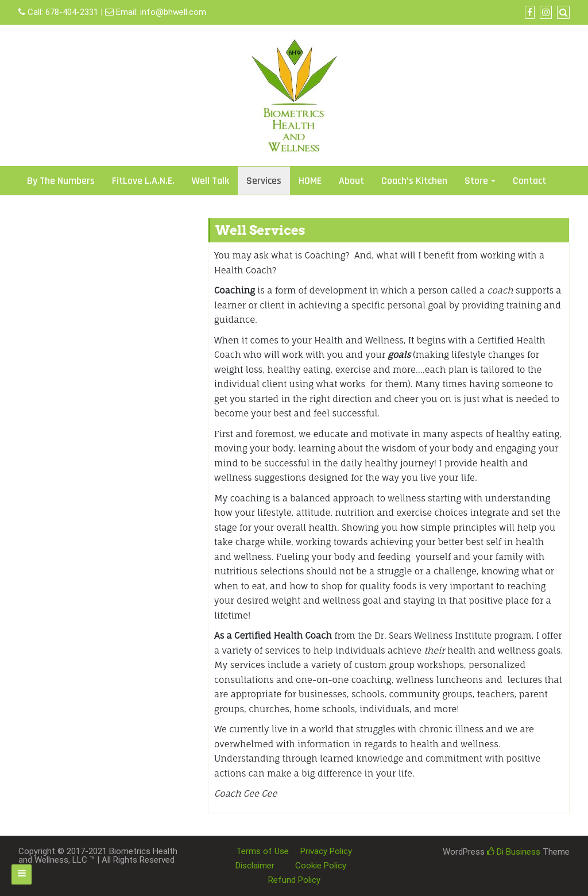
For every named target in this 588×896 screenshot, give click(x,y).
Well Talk (210, 181)
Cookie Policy (321, 866)
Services (264, 181)
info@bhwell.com (173, 12)
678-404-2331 (72, 12)
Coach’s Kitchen (414, 181)
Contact (529, 181)
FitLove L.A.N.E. (143, 181)
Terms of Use (262, 851)
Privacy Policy (326, 851)
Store (476, 181)
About (351, 181)
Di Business (514, 852)
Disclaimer (255, 866)
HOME (310, 181)
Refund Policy (294, 880)
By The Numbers (61, 181)
